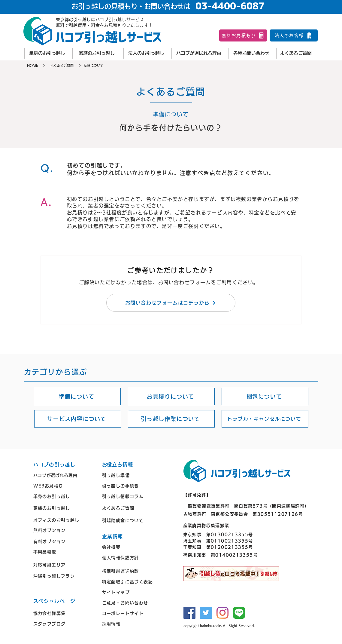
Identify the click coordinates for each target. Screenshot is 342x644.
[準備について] (77, 397)
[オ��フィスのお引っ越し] (63, 520)
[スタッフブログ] (63, 624)
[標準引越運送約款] (132, 571)
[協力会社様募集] (63, 613)
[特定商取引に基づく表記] (132, 582)
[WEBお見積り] (63, 486)
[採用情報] (132, 624)
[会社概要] (132, 547)
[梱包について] (265, 397)
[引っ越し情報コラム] (132, 497)
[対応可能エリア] (63, 565)
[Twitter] (206, 613)
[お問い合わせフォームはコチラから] (171, 303)
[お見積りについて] (171, 397)
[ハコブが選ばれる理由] (200, 53)
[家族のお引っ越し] (98, 53)
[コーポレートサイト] (132, 613)
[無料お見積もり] (243, 35)
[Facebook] (189, 613)
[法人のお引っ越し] (147, 53)
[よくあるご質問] (297, 53)
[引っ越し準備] (132, 475)
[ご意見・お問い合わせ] (132, 603)
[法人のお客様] (294, 35)
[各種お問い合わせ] (253, 53)
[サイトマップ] (132, 592)
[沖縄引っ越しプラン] (63, 576)
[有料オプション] (63, 542)
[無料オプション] (63, 530)
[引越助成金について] (132, 520)
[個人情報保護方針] (132, 558)
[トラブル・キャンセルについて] (265, 419)
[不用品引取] (63, 552)
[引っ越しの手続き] (132, 486)
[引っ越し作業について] (171, 419)
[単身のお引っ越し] (48, 53)
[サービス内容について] (78, 419)
